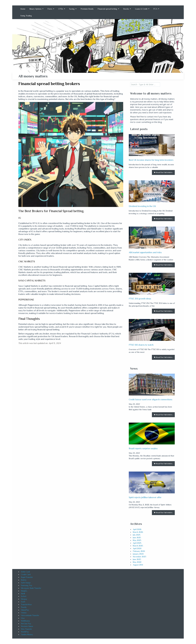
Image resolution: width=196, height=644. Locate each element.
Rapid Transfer (27, 577)
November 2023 (140, 557)
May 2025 (137, 540)
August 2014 (138, 565)
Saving (73, 9)
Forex (51, 9)
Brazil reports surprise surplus (143, 449)
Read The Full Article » (165, 172)
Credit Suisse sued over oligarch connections (151, 400)
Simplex (24, 591)
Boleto (24, 580)
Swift (23, 602)
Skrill (23, 594)
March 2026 (138, 532)
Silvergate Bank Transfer (31, 588)
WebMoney (25, 621)
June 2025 (137, 538)
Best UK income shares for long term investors (151, 160)
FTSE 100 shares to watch (141, 345)
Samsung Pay (27, 585)
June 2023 (137, 559)
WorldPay (25, 632)
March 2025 (138, 546)
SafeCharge (26, 583)
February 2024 (139, 551)
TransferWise (26, 604)
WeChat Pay (26, 624)
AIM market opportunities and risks (145, 252)
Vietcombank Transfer (30, 615)
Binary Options (36, 9)
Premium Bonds (87, 9)
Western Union (27, 626)
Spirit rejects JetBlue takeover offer (145, 497)
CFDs (62, 9)
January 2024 (138, 554)
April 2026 (137, 529)
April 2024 (137, 548)
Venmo (24, 613)
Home (23, 9)
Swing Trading (26, 16)
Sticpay (24, 599)
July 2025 (137, 535)
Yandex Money (27, 634)
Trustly (24, 607)
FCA (156, 9)
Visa (23, 618)
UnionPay (25, 610)
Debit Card (25, 572)
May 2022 (137, 562)
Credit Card (26, 574)
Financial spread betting (108, 9)
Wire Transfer (26, 629)
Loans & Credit (142, 9)
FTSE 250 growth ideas (140, 299)
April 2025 (137, 543)
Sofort (24, 596)
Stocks (127, 9)
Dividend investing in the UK (142, 206)
